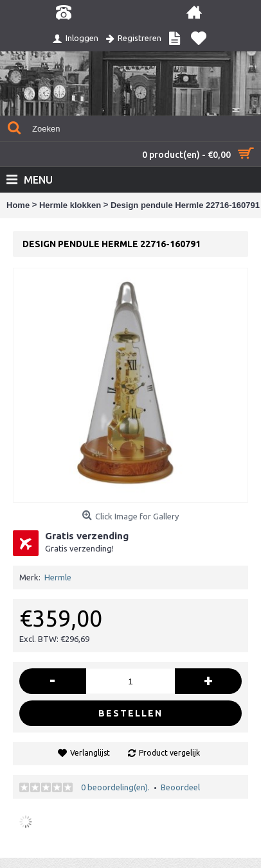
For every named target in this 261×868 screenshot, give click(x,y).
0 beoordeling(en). (115, 787)
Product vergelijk (169, 753)
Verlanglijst (90, 753)
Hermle (58, 577)
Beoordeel (180, 787)
